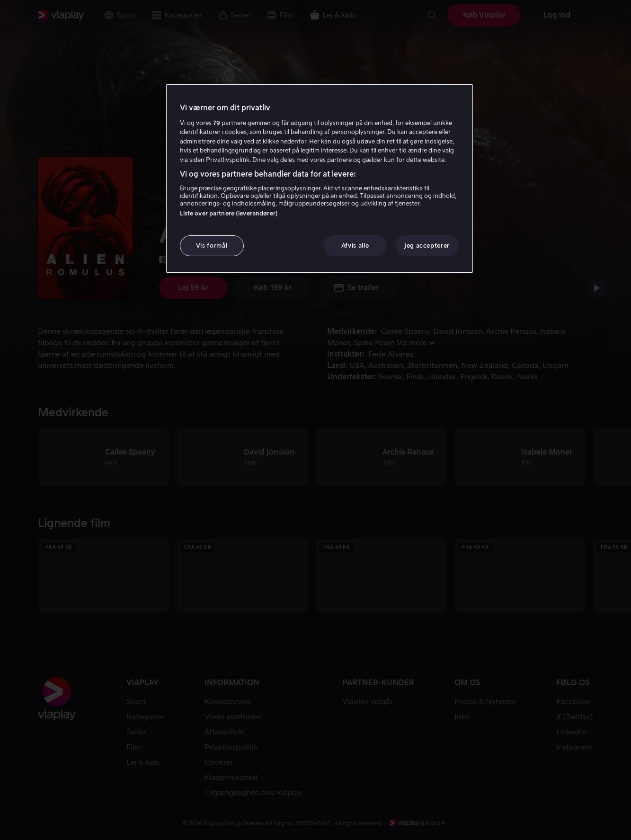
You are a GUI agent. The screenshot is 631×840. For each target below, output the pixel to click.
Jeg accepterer (427, 246)
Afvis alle (355, 246)
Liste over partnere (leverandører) (229, 213)
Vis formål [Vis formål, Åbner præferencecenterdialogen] (212, 246)
